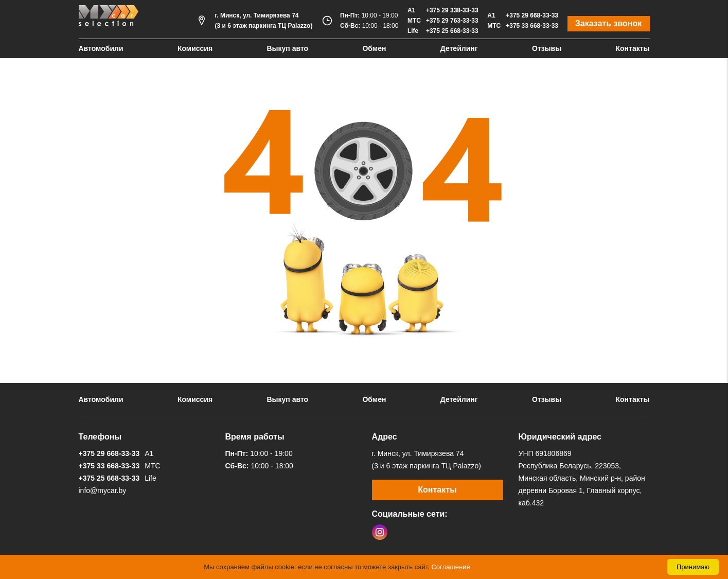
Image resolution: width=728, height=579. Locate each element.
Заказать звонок (609, 23)
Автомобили (101, 48)
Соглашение (450, 567)
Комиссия (195, 48)
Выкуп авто (287, 48)
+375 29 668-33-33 (532, 15)
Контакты (632, 48)
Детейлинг (459, 48)
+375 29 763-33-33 (452, 21)
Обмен (374, 48)
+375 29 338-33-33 (452, 10)
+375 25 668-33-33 (452, 31)
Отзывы (547, 48)
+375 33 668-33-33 (532, 26)
